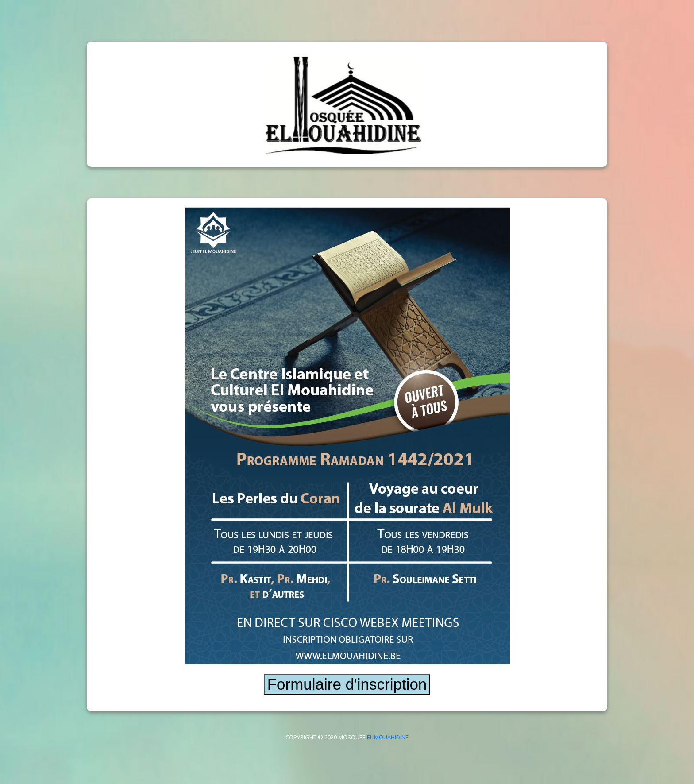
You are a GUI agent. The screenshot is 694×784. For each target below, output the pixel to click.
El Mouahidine (388, 737)
